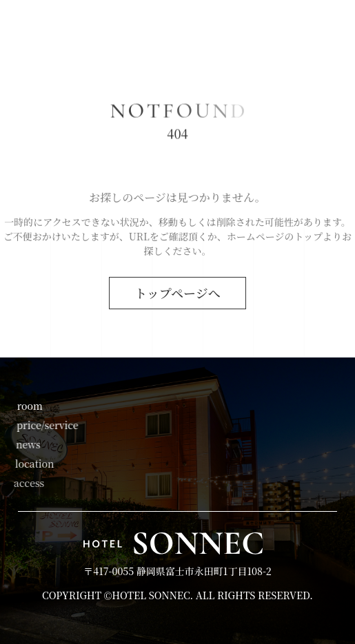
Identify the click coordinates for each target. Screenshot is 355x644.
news (28, 444)
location (33, 464)
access (27, 483)
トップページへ (177, 293)
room (29, 406)
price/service (47, 425)
